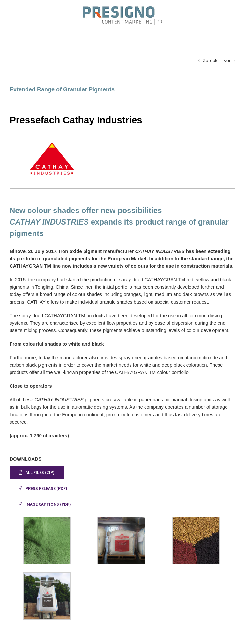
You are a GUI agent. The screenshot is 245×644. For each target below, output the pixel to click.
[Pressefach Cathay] (51, 139)
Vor (227, 60)
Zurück (210, 60)
